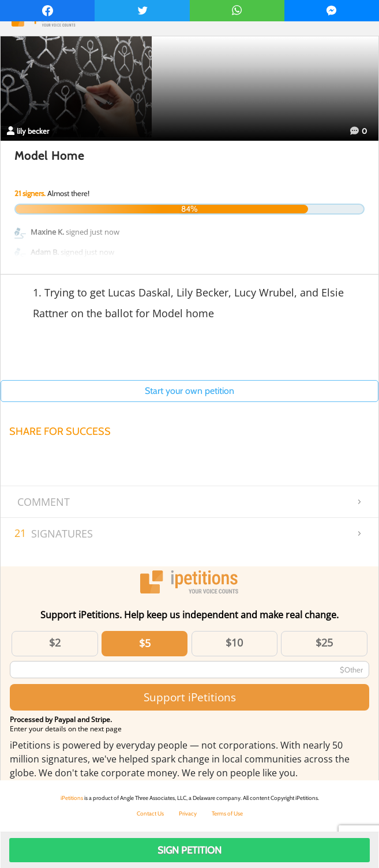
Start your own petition (189, 391)
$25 (324, 642)
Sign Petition (189, 850)
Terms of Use (227, 813)
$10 (234, 642)
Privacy (188, 813)
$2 (55, 642)
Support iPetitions (190, 697)
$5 (145, 643)
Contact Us (150, 813)
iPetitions (72, 798)
